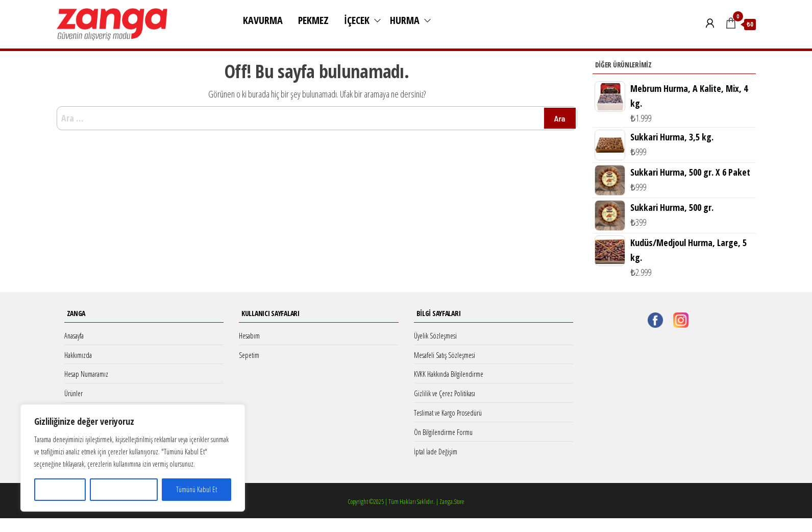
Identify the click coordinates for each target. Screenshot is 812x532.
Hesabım (249, 336)
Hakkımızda (78, 355)
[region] (133, 458)
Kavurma (263, 20)
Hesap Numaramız (86, 374)
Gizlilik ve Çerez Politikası (445, 393)
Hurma (405, 20)
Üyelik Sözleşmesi (435, 336)
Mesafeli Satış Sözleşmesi (445, 355)
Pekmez (313, 20)
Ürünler (73, 393)
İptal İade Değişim (436, 452)
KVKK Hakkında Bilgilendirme (449, 374)
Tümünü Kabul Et (196, 489)
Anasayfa (74, 336)
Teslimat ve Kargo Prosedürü (448, 413)
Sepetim (249, 355)
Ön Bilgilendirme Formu (443, 432)
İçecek (357, 20)
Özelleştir (60, 489)
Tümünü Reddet (124, 489)
